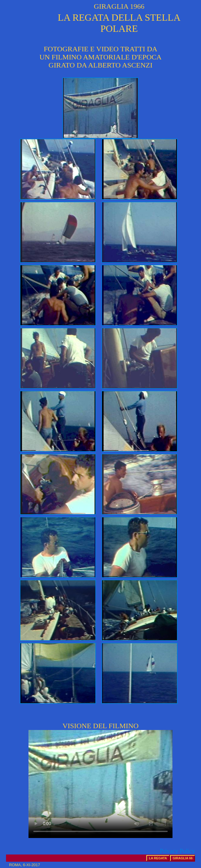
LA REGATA (158, 858)
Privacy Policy (177, 851)
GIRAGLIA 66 (183, 858)
